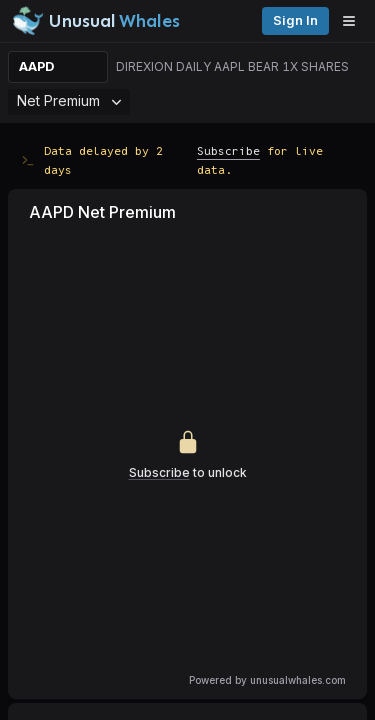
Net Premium (69, 100)
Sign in (295, 20)
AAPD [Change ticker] (36, 66)
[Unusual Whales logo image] (96, 21)
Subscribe (228, 150)
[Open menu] (354, 21)
